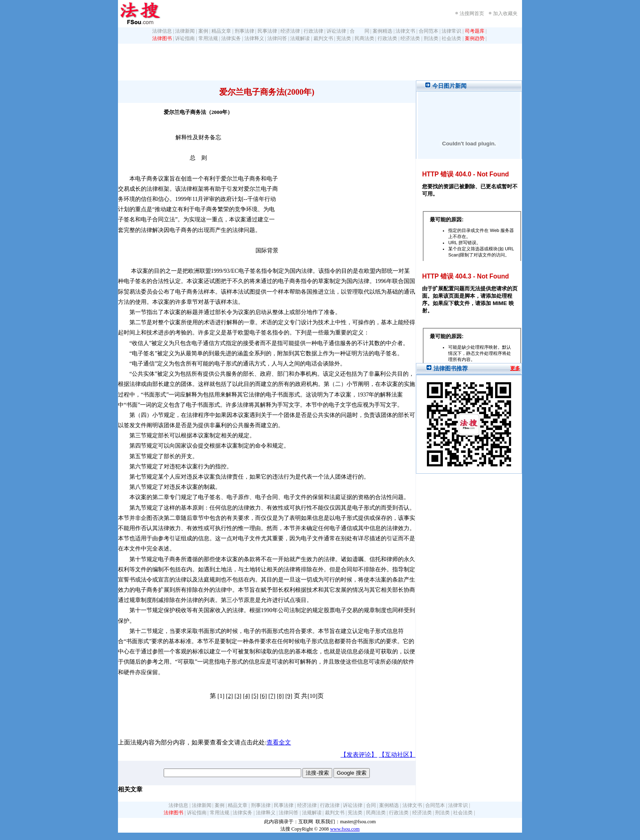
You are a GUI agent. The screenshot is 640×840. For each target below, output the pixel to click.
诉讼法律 (336, 31)
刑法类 (431, 38)
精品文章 (221, 31)
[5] (255, 696)
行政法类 (387, 38)
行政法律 (313, 31)
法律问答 (277, 38)
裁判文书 (323, 38)
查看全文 (279, 742)
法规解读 (300, 38)
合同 (371, 805)
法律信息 (162, 31)
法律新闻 (185, 31)
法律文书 (405, 31)
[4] (246, 696)
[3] (238, 696)
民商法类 (364, 38)
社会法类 (451, 38)
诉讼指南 (185, 38)
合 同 (360, 31)
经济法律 (290, 31)
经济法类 (410, 38)
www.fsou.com (345, 829)
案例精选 (382, 31)
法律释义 (254, 38)
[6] (263, 696)
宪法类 (344, 38)
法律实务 (231, 38)
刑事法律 (244, 31)
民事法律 (267, 31)
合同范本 (429, 31)
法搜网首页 (472, 13)
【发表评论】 (359, 755)
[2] (230, 696)
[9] (289, 696)
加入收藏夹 (505, 13)
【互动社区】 (397, 755)
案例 (203, 31)
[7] (272, 696)
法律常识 (451, 31)
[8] (280, 696)
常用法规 (208, 38)
